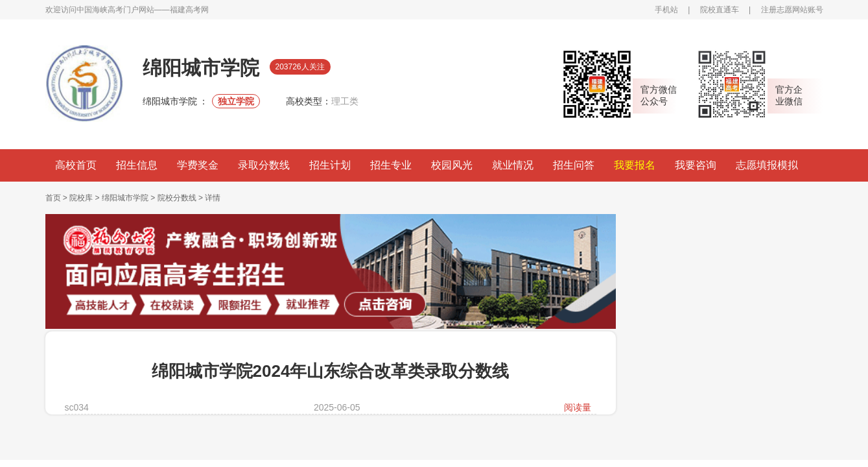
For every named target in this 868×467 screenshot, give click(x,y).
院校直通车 (720, 10)
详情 (213, 198)
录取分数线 (264, 165)
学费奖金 (198, 165)
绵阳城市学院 (126, 198)
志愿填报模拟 (767, 165)
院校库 (81, 198)
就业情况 (513, 165)
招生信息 (137, 165)
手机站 (666, 10)
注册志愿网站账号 (792, 10)
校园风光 (452, 165)
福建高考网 (189, 10)
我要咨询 (696, 165)
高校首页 (76, 165)
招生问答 (574, 165)
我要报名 (635, 165)
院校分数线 (177, 198)
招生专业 (391, 165)
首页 (53, 198)
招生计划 (330, 165)
